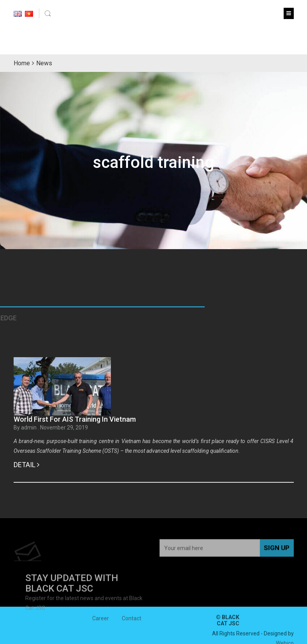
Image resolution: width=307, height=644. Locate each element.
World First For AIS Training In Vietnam (75, 419)
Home (22, 63)
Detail (26, 465)
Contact (132, 621)
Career (101, 621)
